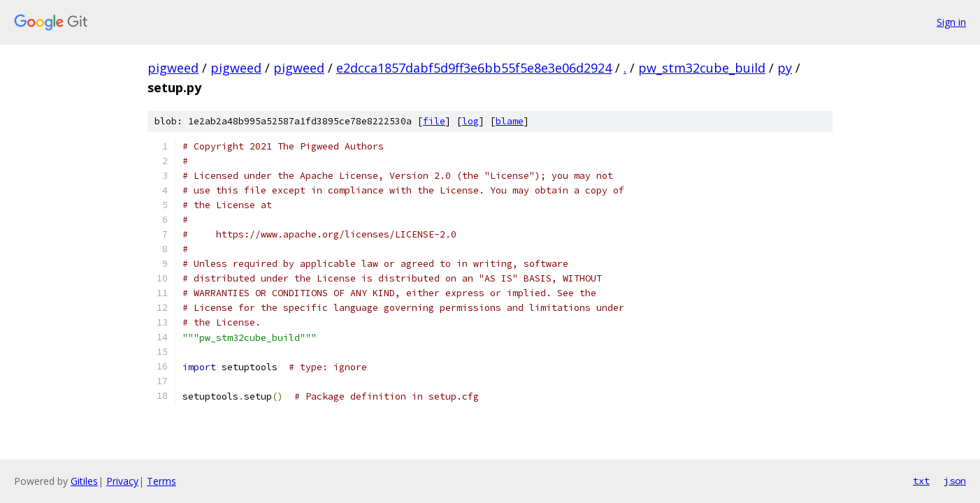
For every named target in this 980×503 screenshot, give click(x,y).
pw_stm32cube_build (702, 68)
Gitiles (84, 481)
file (434, 121)
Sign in (951, 22)
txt (921, 481)
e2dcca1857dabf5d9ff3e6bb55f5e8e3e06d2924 (474, 68)
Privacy (122, 481)
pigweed (173, 68)
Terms (161, 481)
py (785, 68)
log (470, 121)
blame (510, 121)
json (955, 481)
